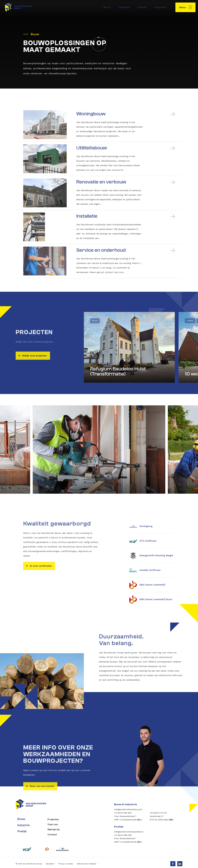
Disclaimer (50, 862)
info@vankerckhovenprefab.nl (129, 832)
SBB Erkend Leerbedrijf (147, 585)
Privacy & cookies (66, 862)
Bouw (107, 7)
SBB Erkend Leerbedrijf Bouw (151, 600)
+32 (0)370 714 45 (158, 813)
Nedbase (93, 862)
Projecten (160, 7)
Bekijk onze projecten (35, 366)
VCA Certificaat (143, 541)
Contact (52, 833)
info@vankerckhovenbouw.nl (128, 809)
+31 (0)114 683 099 (123, 835)
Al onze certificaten (41, 577)
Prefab (142, 7)
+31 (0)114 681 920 (123, 813)
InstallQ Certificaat (145, 570)
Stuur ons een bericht (42, 825)
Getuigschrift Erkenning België (151, 556)
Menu (183, 7)
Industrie (124, 7)
